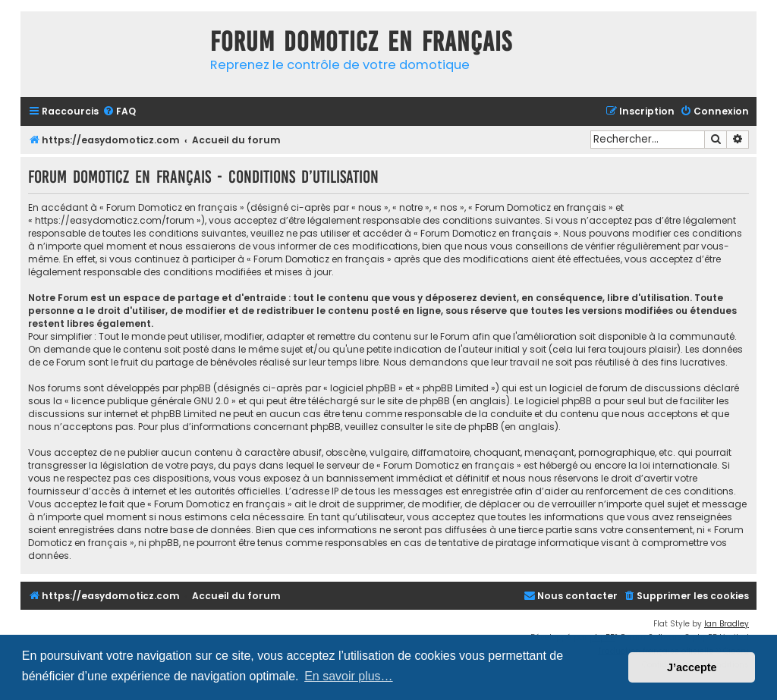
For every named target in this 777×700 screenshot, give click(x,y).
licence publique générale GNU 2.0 (150, 401)
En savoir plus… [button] (349, 676)
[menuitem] (119, 112)
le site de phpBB (414, 401)
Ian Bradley (727, 624)
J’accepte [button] (692, 667)
